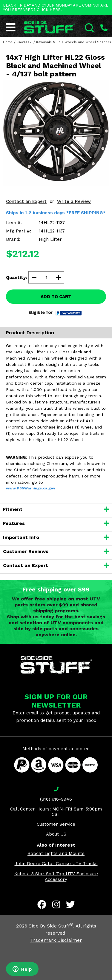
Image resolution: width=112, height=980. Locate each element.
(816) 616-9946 (56, 799)
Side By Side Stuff (51, 926)
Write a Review (74, 201)
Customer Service (56, 824)
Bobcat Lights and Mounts (56, 853)
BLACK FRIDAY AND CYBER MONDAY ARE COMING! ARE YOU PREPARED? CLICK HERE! (56, 7)
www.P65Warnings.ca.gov (31, 488)
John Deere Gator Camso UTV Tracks (56, 864)
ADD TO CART (56, 297)
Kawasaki (24, 42)
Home (8, 42)
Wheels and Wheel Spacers (88, 42)
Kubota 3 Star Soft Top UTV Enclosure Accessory (56, 877)
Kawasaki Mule (48, 42)
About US (56, 834)
